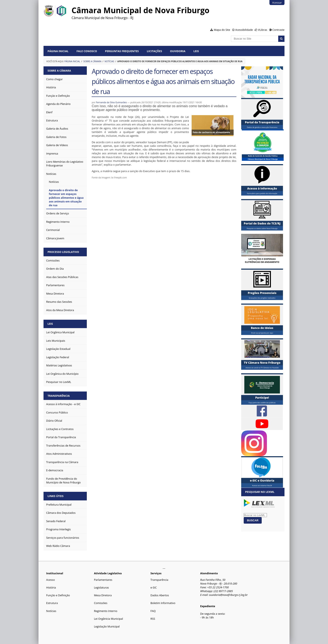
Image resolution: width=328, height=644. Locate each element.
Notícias (109, 61)
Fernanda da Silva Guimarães (111, 102)
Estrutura (52, 603)
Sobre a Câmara (92, 61)
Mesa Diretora (103, 595)
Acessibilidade (244, 30)
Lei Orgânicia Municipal (108, 619)
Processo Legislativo (63, 252)
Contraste (278, 30)
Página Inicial (58, 51)
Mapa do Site (222, 30)
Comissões (101, 603)
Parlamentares (103, 580)
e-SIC (154, 587)
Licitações (154, 51)
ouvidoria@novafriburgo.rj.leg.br (228, 595)
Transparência (59, 396)
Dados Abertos (160, 595)
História (51, 587)
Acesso (51, 580)
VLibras (263, 30)
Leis (196, 51)
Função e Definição (58, 595)
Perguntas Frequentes (122, 51)
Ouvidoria (178, 51)
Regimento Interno (106, 611)
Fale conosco (87, 51)
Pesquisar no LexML (260, 492)
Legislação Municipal (107, 626)
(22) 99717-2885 (223, 591)
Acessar (277, 3)
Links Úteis (55, 496)
